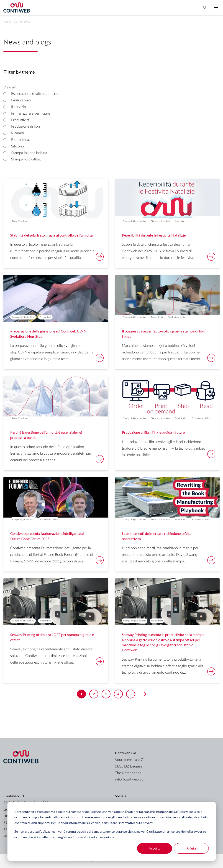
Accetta (155, 848)
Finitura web (21, 100)
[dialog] (111, 831)
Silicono (18, 146)
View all (10, 87)
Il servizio (19, 107)
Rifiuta (191, 848)
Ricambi (18, 133)
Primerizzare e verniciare (31, 113)
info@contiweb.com (131, 779)
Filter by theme (19, 72)
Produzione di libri (26, 126)
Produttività (20, 120)
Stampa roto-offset (26, 159)
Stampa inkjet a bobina (29, 153)
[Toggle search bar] (205, 8)
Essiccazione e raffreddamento (35, 94)
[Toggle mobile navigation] (216, 8)
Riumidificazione (24, 140)
